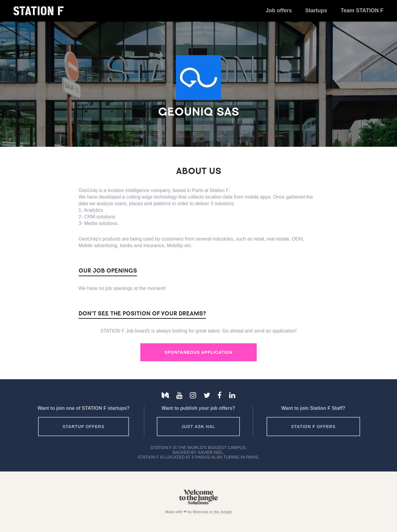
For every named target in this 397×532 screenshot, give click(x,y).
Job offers (279, 10)
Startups (316, 10)
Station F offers (313, 427)
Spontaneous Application (198, 352)
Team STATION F (362, 10)
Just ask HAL (198, 427)
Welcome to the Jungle (212, 512)
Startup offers (84, 427)
